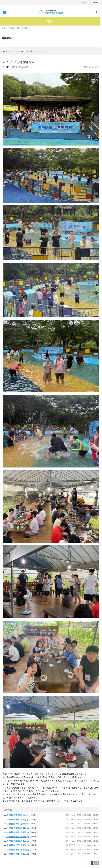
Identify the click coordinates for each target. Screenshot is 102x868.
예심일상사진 (23, 28)
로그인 (76, 3)
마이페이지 (95, 3)
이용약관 (8, 840)
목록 (95, 745)
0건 (14, 67)
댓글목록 (8, 772)
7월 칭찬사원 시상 (21, 753)
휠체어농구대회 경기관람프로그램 (27, 760)
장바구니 (84, 3)
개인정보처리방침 (22, 840)
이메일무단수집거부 (40, 840)
